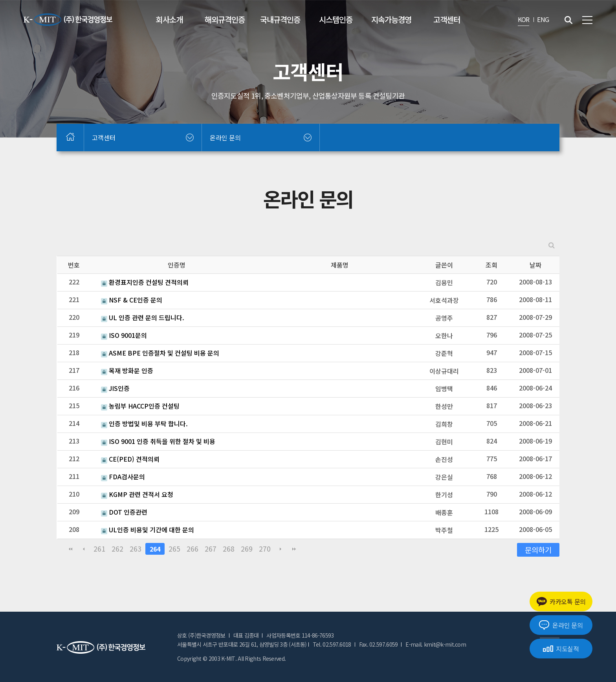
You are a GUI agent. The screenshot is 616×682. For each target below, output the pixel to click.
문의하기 (538, 549)
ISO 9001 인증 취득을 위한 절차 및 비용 (158, 441)
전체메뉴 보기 (587, 20)
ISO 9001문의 (124, 335)
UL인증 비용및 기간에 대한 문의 (148, 530)
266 (192, 549)
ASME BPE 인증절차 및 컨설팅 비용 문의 (160, 353)
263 (136, 549)
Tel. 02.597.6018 (332, 644)
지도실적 (561, 649)
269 (247, 549)
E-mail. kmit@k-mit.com (436, 644)
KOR (524, 19)
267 (211, 549)
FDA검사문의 (123, 477)
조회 (491, 265)
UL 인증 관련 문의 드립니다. (143, 317)
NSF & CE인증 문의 (132, 300)
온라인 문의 (561, 625)
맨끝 (294, 549)
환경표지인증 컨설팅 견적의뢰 (145, 282)
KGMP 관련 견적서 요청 (137, 494)
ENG (543, 19)
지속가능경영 (391, 19)
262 (117, 549)
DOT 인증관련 (124, 512)
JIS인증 (115, 388)
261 (99, 549)
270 (265, 549)
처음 (70, 549)
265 (174, 549)
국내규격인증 (280, 19)
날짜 (535, 265)
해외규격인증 (225, 19)
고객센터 (447, 19)
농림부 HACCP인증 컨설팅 (140, 406)
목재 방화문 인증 (127, 370)
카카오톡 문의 (561, 602)
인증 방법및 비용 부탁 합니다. (144, 423)
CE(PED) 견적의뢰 (130, 459)
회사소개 (169, 19)
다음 (280, 549)
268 (229, 549)
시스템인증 (336, 19)
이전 (84, 549)
